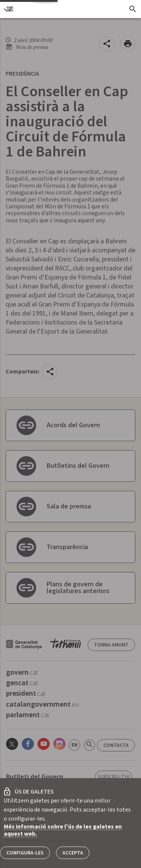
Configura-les (25, 853)
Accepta (73, 853)
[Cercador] (133, 9)
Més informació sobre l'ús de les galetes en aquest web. (63, 830)
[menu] (10, 9)
